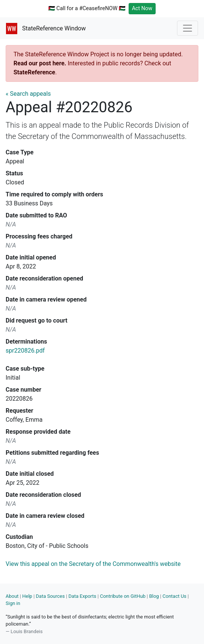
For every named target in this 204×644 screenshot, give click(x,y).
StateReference (34, 72)
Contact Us (174, 596)
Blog (154, 596)
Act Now (142, 8)
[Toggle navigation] (187, 28)
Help (27, 596)
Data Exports (82, 596)
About (12, 596)
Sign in (13, 603)
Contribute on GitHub (123, 596)
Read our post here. (40, 63)
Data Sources (50, 596)
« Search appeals (28, 94)
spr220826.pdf (25, 351)
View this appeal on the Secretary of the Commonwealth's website (93, 564)
